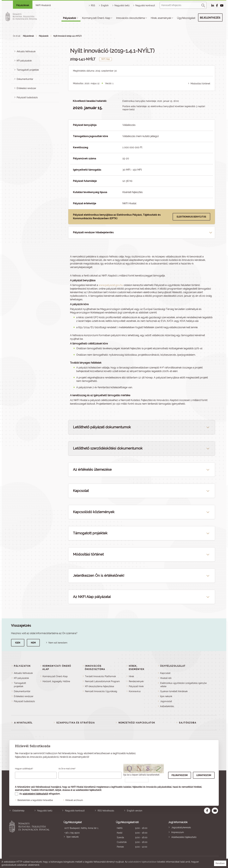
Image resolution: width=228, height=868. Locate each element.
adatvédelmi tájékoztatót (35, 794)
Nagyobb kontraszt (145, 5)
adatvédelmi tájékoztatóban (142, 862)
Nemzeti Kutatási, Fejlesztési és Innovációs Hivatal (30, 835)
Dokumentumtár (25, 79)
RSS (93, 5)
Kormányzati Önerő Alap (96, 18)
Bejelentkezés (210, 18)
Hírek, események (161, 18)
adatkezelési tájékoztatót (89, 790)
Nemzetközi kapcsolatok (137, 723)
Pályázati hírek (136, 686)
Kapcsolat (165, 673)
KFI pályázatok (24, 61)
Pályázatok (70, 18)
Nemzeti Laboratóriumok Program (102, 681)
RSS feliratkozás (106, 811)
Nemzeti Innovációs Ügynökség (101, 691)
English (105, 5)
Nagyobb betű (45, 811)
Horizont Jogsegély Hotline (56, 681)
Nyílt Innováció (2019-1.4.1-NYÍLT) (67, 36)
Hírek (131, 676)
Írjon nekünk (166, 696)
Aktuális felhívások (26, 51)
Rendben (220, 863)
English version (135, 811)
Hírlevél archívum (74, 800)
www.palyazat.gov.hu (111, 285)
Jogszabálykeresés (181, 827)
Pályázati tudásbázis (27, 97)
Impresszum (178, 832)
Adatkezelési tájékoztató (184, 837)
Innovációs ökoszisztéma (131, 18)
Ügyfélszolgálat (186, 18)
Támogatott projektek (28, 70)
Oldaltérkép (18, 811)
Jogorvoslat (166, 701)
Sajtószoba (188, 723)
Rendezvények (136, 681)
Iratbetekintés (167, 706)
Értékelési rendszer (26, 88)
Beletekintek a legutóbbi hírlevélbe (35, 800)
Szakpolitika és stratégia (76, 723)
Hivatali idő (166, 678)
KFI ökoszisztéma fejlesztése (99, 686)
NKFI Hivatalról (43, 5)
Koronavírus (135, 691)
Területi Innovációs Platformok (100, 676)
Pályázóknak (23, 5)
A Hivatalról (23, 723)
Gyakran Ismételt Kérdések (174, 691)
